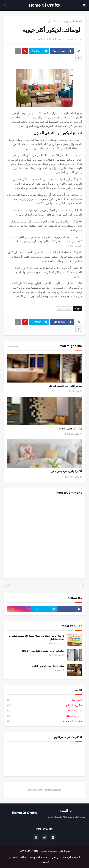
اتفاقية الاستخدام (18, 857)
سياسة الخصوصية (39, 857)
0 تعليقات (37, 39)
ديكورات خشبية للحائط (70, 429)
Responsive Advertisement (44, 790)
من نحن (56, 857)
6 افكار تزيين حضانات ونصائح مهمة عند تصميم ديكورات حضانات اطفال (36, 638)
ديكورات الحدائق (44, 705)
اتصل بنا (45, 862)
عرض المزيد (13, 346)
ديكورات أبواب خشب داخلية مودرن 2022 (43, 651)
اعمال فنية (44, 700)
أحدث (81, 586)
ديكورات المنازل (56, 21)
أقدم (8, 586)
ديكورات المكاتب (44, 711)
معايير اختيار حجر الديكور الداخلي (65, 386)
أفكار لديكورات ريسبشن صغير (66, 471)
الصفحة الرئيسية (74, 21)
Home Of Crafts (44, 5)
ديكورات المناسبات (44, 721)
